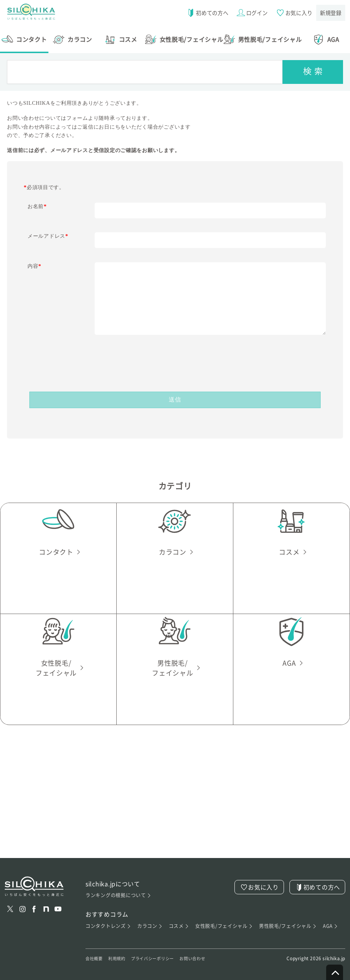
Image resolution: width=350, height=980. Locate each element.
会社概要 (96, 954)
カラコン (150, 920)
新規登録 (330, 13)
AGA (331, 920)
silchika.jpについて (113, 878)
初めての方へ (205, 13)
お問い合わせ (208, 954)
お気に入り (293, 13)
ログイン (250, 13)
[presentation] (175, 354)
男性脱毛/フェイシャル (288, 920)
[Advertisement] (175, 801)
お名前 (37, 201)
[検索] (313, 66)
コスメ (179, 920)
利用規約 (121, 954)
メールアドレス (48, 230)
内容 (34, 260)
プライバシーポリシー (162, 954)
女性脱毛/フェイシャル (224, 920)
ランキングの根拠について (119, 890)
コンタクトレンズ (109, 920)
